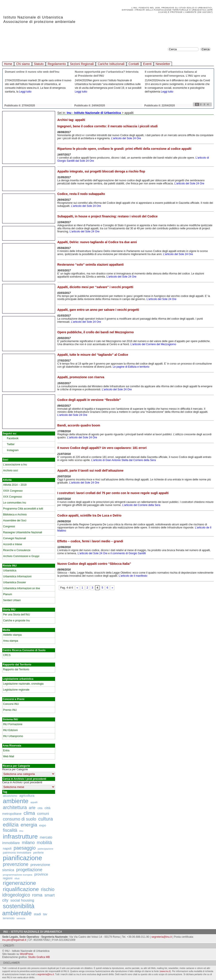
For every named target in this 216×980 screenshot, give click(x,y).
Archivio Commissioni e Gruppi (21, 556)
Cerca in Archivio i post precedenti (22, 782)
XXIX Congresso (13, 491)
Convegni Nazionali (14, 538)
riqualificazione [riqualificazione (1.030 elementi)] (21, 889)
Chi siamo (23, 64)
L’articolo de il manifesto (133, 576)
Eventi (147, 64)
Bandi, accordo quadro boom (79, 425)
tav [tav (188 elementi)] (45, 914)
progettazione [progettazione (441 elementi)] (29, 870)
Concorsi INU (11, 704)
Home (8, 64)
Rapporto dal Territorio (16, 669)
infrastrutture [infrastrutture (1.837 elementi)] (20, 836)
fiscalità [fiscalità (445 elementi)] (10, 830)
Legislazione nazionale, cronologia (23, 684)
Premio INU (10, 710)
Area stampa (11, 641)
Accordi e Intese (13, 544)
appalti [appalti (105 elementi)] (34, 802)
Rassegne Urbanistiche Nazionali (23, 532)
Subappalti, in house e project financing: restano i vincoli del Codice (107, 216)
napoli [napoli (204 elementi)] (7, 848)
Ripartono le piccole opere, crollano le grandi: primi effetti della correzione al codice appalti (124, 149)
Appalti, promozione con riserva (81, 377)
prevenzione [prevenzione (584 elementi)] (16, 864)
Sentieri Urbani (12, 600)
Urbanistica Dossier (15, 582)
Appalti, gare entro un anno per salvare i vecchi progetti (98, 310)
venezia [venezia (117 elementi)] (21, 918)
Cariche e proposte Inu (16, 621)
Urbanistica (10, 571)
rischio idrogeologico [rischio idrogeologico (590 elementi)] (28, 892)
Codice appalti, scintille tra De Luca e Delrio (89, 515)
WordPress (26, 954)
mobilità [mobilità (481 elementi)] (44, 843)
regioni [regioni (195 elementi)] (8, 878)
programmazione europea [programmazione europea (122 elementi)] (18, 875)
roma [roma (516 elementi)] (37, 895)
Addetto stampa (12, 635)
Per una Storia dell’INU (17, 615)
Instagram (13, 450)
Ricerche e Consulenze (17, 550)
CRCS (7, 655)
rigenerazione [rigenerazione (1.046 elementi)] (19, 883)
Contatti (134, 64)
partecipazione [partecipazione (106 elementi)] (45, 849)
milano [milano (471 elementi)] (28, 843)
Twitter (11, 444)
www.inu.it (165, 971)
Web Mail (9, 756)
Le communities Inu (15, 503)
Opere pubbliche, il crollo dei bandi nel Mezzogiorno (96, 332)
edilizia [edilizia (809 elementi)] (11, 825)
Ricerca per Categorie (15, 769)
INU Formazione (13, 724)
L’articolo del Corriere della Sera (141, 505)
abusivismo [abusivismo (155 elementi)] (10, 796)
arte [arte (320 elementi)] (32, 808)
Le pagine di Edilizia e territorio (131, 367)
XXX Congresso (12, 497)
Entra (6, 750)
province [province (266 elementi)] (41, 874)
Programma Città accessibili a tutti (23, 509)
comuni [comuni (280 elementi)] (43, 814)
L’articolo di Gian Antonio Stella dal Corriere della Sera (124, 460)
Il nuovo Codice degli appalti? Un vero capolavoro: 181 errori (102, 448)
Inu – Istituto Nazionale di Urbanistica (33, 932)
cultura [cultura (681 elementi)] (46, 819)
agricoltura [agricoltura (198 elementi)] (27, 796)
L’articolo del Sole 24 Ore (126, 138)
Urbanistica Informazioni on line (21, 588)
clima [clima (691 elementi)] (29, 813)
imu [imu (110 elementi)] (21, 831)
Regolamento (57, 64)
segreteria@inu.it (162, 937)
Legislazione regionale (16, 690)
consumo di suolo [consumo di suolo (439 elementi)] (20, 819)
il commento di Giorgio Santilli (128, 553)
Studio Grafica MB (39, 957)
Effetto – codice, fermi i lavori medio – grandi (90, 541)
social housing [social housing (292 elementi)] (22, 900)
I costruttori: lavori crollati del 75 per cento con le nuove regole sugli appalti (113, 493)
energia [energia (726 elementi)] (29, 825)
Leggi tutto (25, 92)
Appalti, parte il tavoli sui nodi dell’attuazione (90, 471)
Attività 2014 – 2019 (15, 485)
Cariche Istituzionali (111, 64)
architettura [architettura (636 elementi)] (15, 807)
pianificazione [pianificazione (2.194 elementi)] (22, 858)
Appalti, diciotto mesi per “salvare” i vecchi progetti (95, 287)
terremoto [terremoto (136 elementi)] (9, 918)
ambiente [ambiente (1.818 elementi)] (16, 801)
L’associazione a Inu (15, 465)
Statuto (39, 64)
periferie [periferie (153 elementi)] (38, 853)
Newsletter (163, 64)
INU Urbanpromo (13, 736)
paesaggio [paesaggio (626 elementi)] (25, 848)
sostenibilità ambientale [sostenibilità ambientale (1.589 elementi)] (18, 910)
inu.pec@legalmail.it (14, 940)
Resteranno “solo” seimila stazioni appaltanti (90, 265)
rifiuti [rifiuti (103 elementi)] (17, 878)
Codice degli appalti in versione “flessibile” (89, 400)
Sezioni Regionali (82, 64)
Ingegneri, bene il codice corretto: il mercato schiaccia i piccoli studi (107, 126)
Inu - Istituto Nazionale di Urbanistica (94, 113)
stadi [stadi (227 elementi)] (37, 914)
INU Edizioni (10, 730)
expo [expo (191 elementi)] (43, 825)
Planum (8, 594)
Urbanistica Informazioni (17, 576)
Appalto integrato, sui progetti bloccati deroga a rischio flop (101, 171)
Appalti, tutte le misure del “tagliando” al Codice (93, 355)
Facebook (13, 438)
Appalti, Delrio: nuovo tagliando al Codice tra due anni (97, 242)
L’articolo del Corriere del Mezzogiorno (153, 344)
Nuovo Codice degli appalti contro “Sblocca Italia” (94, 564)
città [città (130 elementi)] (40, 808)
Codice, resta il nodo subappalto (81, 194)
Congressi (9, 526)
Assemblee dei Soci (15, 521)
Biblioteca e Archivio (15, 515)
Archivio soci (10, 471)
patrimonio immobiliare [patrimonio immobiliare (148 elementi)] (17, 853)
